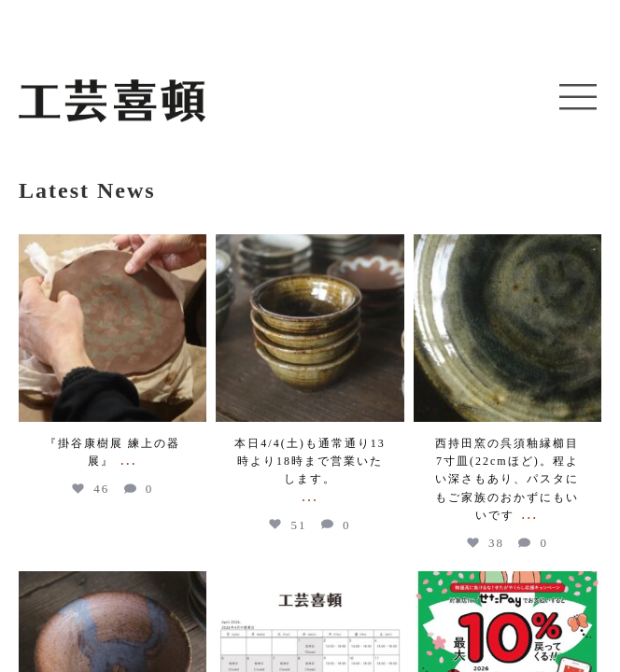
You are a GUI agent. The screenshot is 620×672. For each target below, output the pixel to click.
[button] (578, 98)
